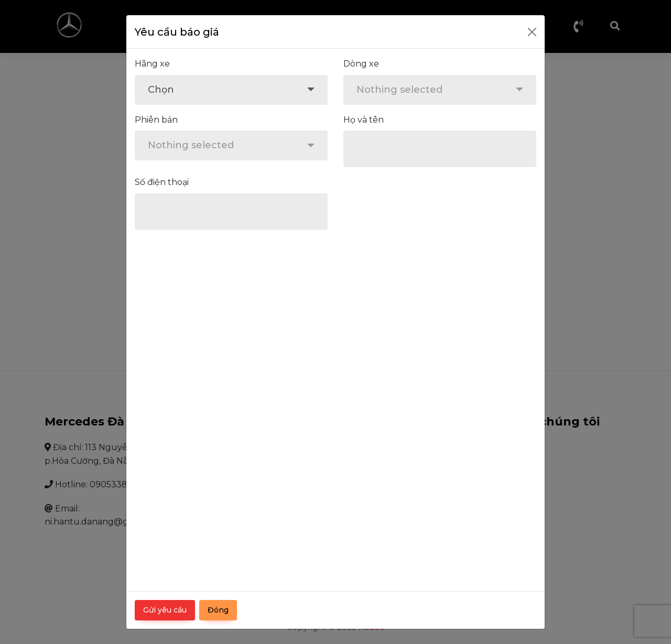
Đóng (218, 610)
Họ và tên (364, 120)
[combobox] (231, 90)
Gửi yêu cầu (165, 610)
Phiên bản (156, 120)
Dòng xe (361, 64)
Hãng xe (152, 64)
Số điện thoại (162, 182)
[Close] (532, 32)
